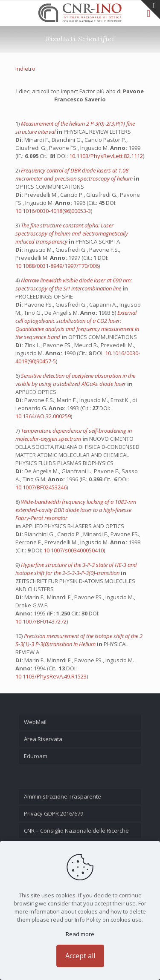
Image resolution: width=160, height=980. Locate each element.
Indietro (25, 69)
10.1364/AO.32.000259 (43, 416)
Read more (80, 934)
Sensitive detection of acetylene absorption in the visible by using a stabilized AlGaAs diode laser (75, 380)
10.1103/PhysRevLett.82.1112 (106, 156)
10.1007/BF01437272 (41, 621)
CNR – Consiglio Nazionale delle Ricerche (76, 831)
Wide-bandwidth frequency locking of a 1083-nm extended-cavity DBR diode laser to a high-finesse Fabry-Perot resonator (76, 510)
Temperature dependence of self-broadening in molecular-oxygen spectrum (74, 435)
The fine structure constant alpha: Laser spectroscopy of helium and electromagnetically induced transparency (72, 233)
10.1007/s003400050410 (74, 550)
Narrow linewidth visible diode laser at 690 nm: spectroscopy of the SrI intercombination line (74, 284)
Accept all (80, 956)
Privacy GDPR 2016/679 (54, 813)
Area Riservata (43, 739)
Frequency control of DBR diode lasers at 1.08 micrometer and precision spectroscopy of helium (75, 174)
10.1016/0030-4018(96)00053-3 (53, 211)
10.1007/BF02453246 (41, 487)
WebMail (35, 722)
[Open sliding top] (150, 10)
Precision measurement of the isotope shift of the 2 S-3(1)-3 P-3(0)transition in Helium (79, 640)
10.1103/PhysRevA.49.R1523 (51, 676)
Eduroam (36, 756)
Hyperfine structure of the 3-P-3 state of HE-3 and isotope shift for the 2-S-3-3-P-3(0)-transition (76, 569)
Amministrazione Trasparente (63, 796)
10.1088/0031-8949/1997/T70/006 (57, 266)
